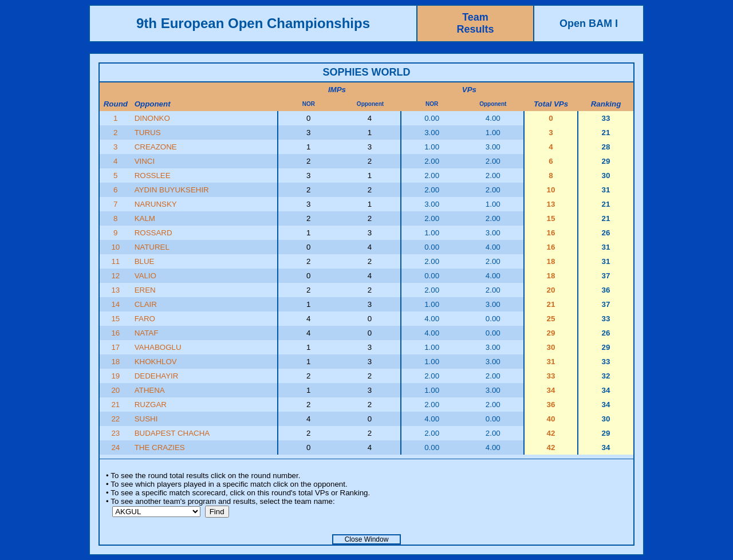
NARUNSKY (156, 204)
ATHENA (150, 390)
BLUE (145, 261)
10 (115, 247)
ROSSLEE (153, 176)
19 (115, 376)
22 (115, 419)
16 (115, 333)
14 (115, 304)
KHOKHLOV (156, 362)
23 (115, 433)
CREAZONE (156, 147)
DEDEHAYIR (157, 376)
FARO (145, 319)
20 (115, 390)
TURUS (148, 133)
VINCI (145, 161)
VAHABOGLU (158, 347)
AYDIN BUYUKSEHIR (172, 190)
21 (115, 405)
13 (115, 290)
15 (115, 319)
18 (115, 362)
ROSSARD (153, 233)
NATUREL (152, 247)
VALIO (145, 276)
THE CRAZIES (160, 447)
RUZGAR (151, 405)
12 (115, 276)
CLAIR (146, 304)
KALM (145, 218)
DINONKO (152, 118)
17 (115, 347)
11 (115, 261)
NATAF (147, 333)
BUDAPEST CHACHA (172, 433)
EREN (145, 290)
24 (115, 447)
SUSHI (146, 419)
